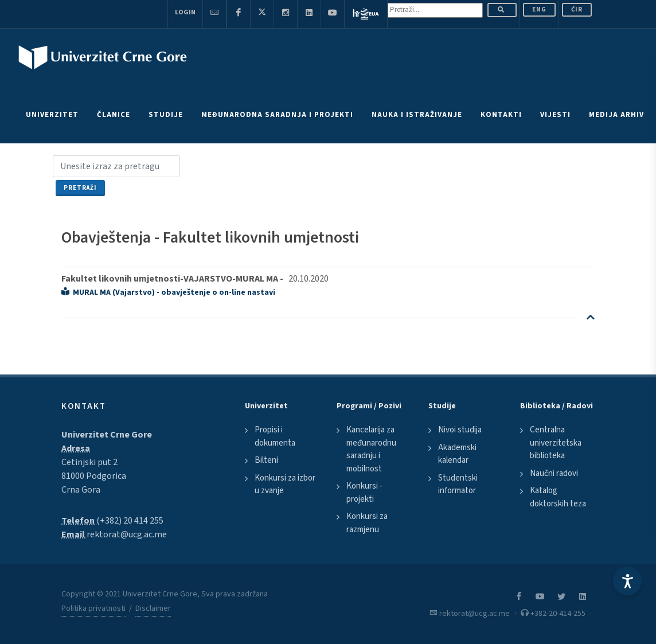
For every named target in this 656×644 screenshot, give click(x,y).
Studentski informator (458, 485)
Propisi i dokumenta (275, 436)
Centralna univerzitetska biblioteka (556, 443)
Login (185, 12)
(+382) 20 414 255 (130, 521)
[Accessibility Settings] (627, 581)
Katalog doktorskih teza (558, 497)
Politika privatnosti (93, 608)
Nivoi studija (460, 430)
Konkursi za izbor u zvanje (285, 485)
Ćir (577, 9)
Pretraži (80, 188)
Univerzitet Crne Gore (107, 435)
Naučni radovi (554, 473)
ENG (539, 9)
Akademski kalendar (457, 454)
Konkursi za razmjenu (367, 523)
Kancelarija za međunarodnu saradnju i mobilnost (371, 449)
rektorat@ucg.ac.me (127, 534)
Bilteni (266, 460)
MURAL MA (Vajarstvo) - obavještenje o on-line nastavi (168, 292)
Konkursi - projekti (364, 493)
